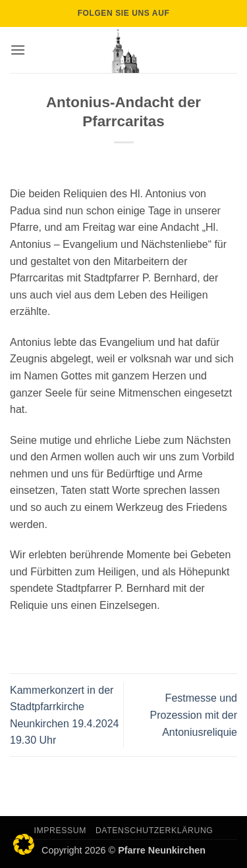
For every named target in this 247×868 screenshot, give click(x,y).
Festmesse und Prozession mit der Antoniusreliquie (194, 715)
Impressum (61, 831)
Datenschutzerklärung (154, 831)
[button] (18, 50)
